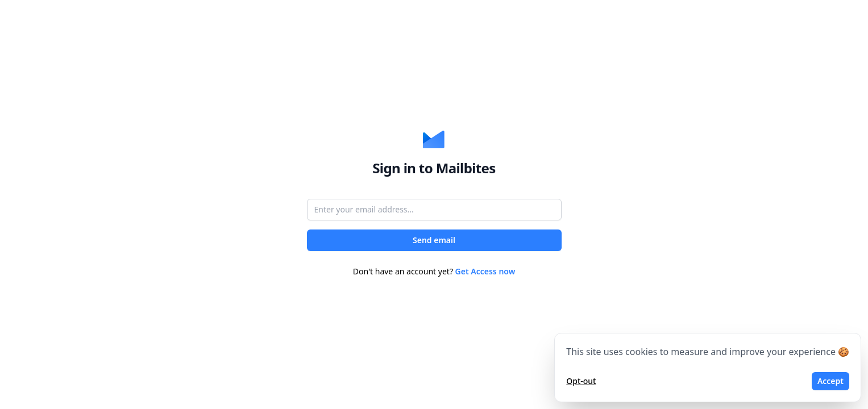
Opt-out (581, 381)
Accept (830, 381)
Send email (434, 240)
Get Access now (485, 271)
